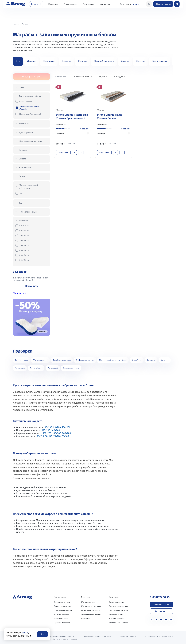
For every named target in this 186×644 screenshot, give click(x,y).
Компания (53, 4)
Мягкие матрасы (116, 614)
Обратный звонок (163, 4)
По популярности (81, 77)
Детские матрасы (116, 602)
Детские (31, 61)
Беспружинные (160, 61)
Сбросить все (19, 293)
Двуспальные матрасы (118, 610)
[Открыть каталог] (36, 4)
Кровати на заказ (61, 618)
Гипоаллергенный (28, 212)
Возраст (23, 150)
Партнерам (88, 4)
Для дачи (151, 360)
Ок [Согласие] (42, 634)
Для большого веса (62, 360)
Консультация (161, 611)
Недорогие (49, 61)
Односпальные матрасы (119, 606)
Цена (21, 87)
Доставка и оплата (62, 602)
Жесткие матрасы (116, 618)
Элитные (83, 61)
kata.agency (131, 636)
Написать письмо (161, 605)
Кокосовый (53, 368)
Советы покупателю (63, 606)
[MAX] (161, 620)
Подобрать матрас (31, 76)
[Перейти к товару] (72, 122)
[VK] (157, 620)
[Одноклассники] (152, 620)
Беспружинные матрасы (119, 623)
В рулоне (165, 360)
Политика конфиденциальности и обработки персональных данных (62, 638)
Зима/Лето (137, 360)
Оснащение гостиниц (90, 610)
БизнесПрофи (167, 636)
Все (18, 61)
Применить (31, 286)
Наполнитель (25, 167)
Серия (22, 176)
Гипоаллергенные (71, 368)
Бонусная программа (63, 610)
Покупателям (70, 4)
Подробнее (64, 155)
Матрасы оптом (88, 602)
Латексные (20, 368)
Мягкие (125, 61)
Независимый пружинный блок (113, 360)
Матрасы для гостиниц (91, 606)
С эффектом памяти (85, 360)
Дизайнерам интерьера (91, 614)
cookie (25, 632)
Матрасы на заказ (61, 614)
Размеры (23, 220)
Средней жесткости (104, 61)
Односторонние (40, 360)
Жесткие (141, 61)
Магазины (105, 4)
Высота (22, 159)
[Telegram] (166, 620)
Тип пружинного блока (30, 96)
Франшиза (86, 618)
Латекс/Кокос (36, 368)
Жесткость (24, 124)
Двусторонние (21, 360)
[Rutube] (171, 620)
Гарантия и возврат (62, 623)
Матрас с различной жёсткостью (29, 186)
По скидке (118, 77)
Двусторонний (26, 132)
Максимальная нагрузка (31, 141)
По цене (101, 77)
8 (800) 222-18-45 (160, 597)
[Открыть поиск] (149, 4)
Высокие (66, 61)
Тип (21, 203)
